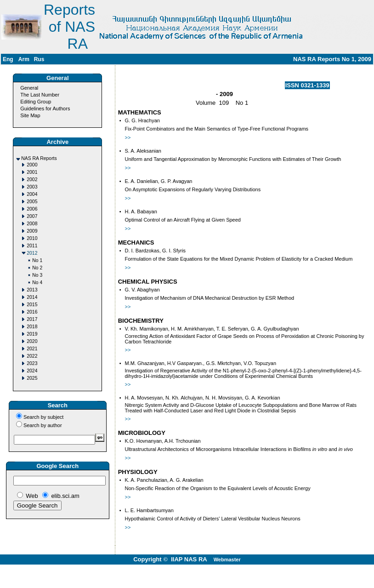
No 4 (37, 283)
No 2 (37, 268)
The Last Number (40, 95)
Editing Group (36, 102)
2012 (32, 253)
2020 (32, 341)
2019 (32, 334)
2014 (32, 297)
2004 (32, 194)
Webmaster (227, 559)
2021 (32, 349)
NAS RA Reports (39, 158)
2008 (32, 224)
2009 (32, 231)
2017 (32, 319)
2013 (32, 290)
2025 (32, 378)
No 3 (37, 275)
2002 (32, 180)
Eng (8, 59)
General (29, 88)
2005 (32, 202)
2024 (32, 371)
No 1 (37, 260)
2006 (32, 209)
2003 (32, 187)
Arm (24, 59)
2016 (32, 312)
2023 (32, 363)
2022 (32, 356)
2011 (32, 246)
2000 (32, 165)
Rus (39, 59)
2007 (32, 216)
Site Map (30, 115)
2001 (32, 172)
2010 (32, 238)
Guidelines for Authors (45, 108)
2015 (32, 305)
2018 (32, 327)
